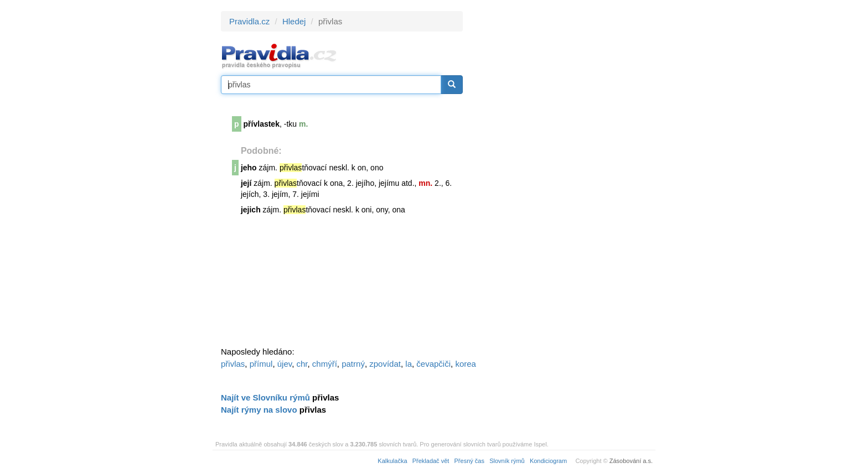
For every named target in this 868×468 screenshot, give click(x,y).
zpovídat (385, 364)
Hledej (294, 21)
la (409, 364)
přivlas (233, 364)
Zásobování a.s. (631, 461)
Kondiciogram (548, 461)
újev (285, 364)
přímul (261, 364)
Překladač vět (431, 461)
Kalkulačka (392, 461)
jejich (251, 210)
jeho (249, 168)
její (246, 183)
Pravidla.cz (249, 21)
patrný (353, 364)
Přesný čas (469, 461)
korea (466, 364)
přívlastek (262, 124)
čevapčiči (433, 364)
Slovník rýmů (507, 461)
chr (302, 364)
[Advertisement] (562, 177)
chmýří (325, 364)
